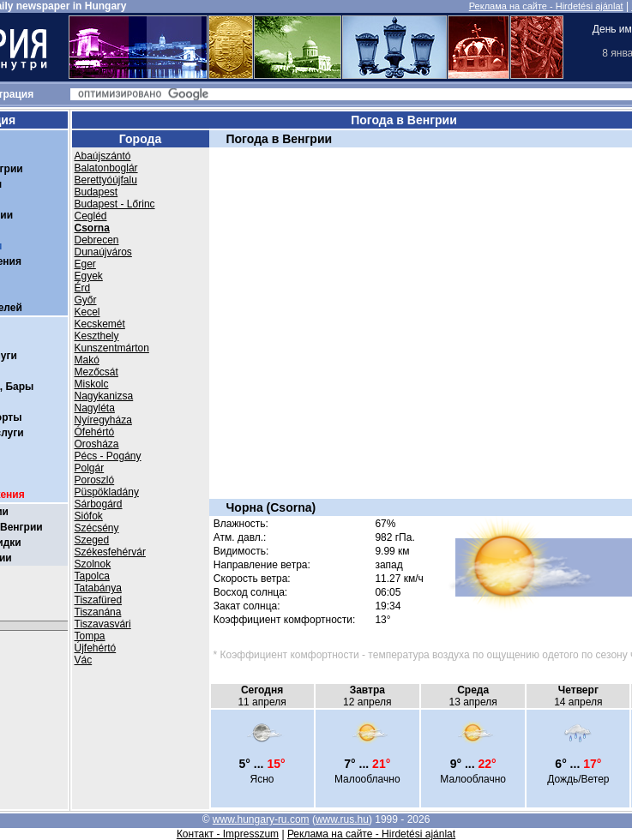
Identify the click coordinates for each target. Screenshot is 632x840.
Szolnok (93, 564)
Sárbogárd (99, 504)
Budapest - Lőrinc (115, 204)
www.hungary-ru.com (261, 819)
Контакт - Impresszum (228, 834)
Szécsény (97, 528)
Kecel (87, 312)
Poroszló (95, 480)
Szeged (92, 540)
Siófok (89, 516)
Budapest (96, 192)
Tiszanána (98, 612)
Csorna (92, 228)
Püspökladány (107, 492)
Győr (86, 300)
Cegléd (91, 216)
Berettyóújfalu (106, 180)
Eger (85, 264)
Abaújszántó (103, 156)
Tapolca (92, 576)
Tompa (90, 636)
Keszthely (97, 336)
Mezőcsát (96, 372)
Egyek (89, 276)
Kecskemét (100, 324)
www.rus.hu (342, 819)
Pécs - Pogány (108, 456)
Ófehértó (95, 432)
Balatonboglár (106, 168)
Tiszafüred (99, 600)
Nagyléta (95, 408)
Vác (84, 660)
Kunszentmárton (112, 348)
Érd (83, 288)
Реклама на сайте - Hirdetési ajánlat (546, 6)
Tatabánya (98, 588)
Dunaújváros (103, 252)
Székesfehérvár (110, 552)
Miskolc (92, 384)
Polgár (90, 468)
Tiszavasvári (103, 624)
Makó (87, 360)
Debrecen (97, 240)
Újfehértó (96, 648)
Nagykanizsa (104, 396)
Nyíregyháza (103, 420)
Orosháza (97, 444)
